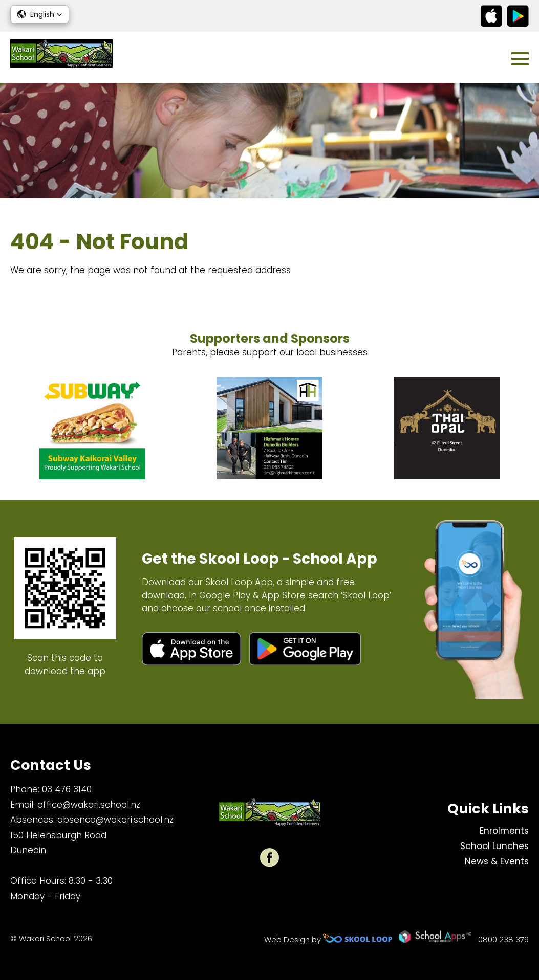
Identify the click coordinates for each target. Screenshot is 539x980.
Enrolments (504, 831)
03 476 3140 (67, 789)
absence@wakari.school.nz (115, 820)
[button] (40, 14)
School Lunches (494, 846)
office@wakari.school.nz (89, 805)
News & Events (497, 861)
